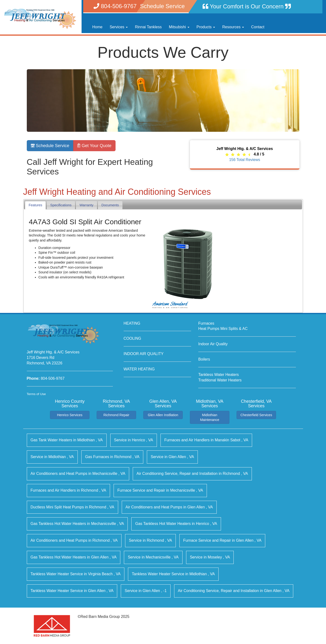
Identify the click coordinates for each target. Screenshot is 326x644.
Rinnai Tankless (148, 27)
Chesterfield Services (256, 415)
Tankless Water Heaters (218, 375)
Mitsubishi (179, 27)
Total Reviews (245, 160)
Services (119, 27)
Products (206, 27)
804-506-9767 (53, 378)
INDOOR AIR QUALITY (144, 354)
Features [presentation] (36, 205)
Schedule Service (50, 146)
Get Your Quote (94, 146)
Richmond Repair (116, 415)
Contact (258, 27)
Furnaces (206, 323)
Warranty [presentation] (87, 205)
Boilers (204, 359)
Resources (233, 27)
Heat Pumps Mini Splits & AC (223, 329)
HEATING (132, 323)
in (67, 440)
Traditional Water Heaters (220, 380)
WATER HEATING (139, 369)
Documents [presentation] (110, 205)
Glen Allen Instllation (163, 415)
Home (97, 27)
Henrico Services (70, 415)
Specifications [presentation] (61, 205)
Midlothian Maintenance (210, 417)
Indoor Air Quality (213, 344)
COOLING (133, 338)
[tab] (35, 205)
